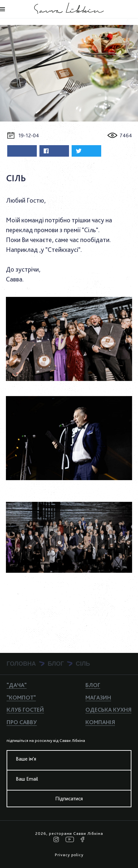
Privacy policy (69, 855)
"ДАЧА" (17, 685)
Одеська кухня (108, 710)
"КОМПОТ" (21, 697)
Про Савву (22, 722)
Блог (93, 685)
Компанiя (100, 722)
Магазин (98, 697)
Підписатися (69, 799)
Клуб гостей (25, 710)
